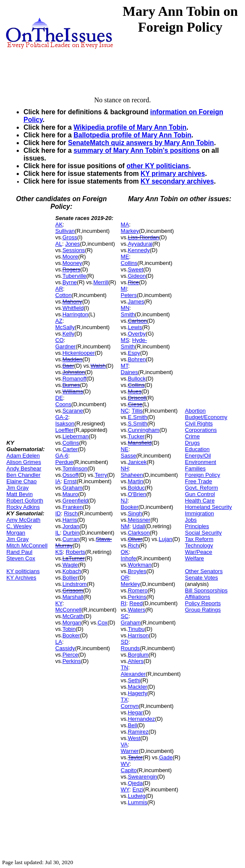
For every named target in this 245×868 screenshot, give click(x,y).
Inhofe (128, 558)
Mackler (138, 687)
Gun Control (200, 494)
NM (125, 526)
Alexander (133, 674)
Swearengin (143, 777)
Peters (129, 295)
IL (58, 533)
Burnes (71, 385)
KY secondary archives (177, 181)
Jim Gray (18, 488)
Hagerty (138, 693)
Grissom (73, 590)
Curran (71, 539)
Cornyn (130, 706)
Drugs (193, 443)
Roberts (76, 552)
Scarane (73, 411)
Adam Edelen (23, 456)
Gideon (137, 276)
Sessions (74, 250)
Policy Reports (203, 603)
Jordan (71, 526)
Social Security (204, 533)
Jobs (191, 520)
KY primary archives (173, 174)
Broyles (137, 571)
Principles (197, 526)
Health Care (200, 501)
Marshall (73, 597)
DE (59, 398)
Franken (73, 507)
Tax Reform (199, 539)
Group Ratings (203, 610)
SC (124, 616)
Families (195, 468)
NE (124, 449)
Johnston (74, 372)
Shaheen (132, 475)
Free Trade (199, 481)
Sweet (136, 269)
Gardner (65, 346)
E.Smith (138, 417)
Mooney (72, 263)
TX (124, 700)
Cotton (63, 295)
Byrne (70, 282)
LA (59, 642)
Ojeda (135, 783)
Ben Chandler (24, 475)
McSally (65, 327)
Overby (137, 334)
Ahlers (136, 661)
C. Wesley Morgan (19, 529)
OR (125, 578)
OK (125, 552)
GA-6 (62, 456)
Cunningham (144, 430)
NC (125, 411)
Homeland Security (209, 507)
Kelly (68, 334)
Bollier (70, 578)
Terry (101, 475)
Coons (63, 404)
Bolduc (136, 488)
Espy (134, 353)
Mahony (72, 302)
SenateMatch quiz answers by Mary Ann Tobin (141, 143)
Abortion (195, 411)
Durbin (71, 533)
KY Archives (21, 578)
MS (125, 340)
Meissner (139, 520)
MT (124, 366)
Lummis (138, 802)
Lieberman (75, 436)
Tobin (69, 629)
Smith (128, 314)
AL (59, 244)
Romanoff (74, 379)
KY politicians (23, 571)
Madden (72, 359)
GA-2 (62, 417)
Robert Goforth (25, 501)
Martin (136, 481)
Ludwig (137, 796)
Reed (136, 603)
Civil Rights (199, 424)
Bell (133, 725)
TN (124, 667)
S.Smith (138, 424)
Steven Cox (21, 558)
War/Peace (199, 552)
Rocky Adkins (23, 507)
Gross (70, 237)
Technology (199, 545)
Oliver (135, 539)
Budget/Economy (206, 417)
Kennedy (139, 250)
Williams (73, 391)
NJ (124, 501)
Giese (135, 404)
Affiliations (198, 597)
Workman (140, 565)
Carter (70, 449)
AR (59, 289)
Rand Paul (19, 552)
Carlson (137, 321)
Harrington (75, 314)
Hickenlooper (79, 353)
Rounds (130, 648)
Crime (193, 436)
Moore (70, 257)
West (134, 738)
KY (59, 603)
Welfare (195, 558)
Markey (130, 231)
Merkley (130, 584)
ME (125, 257)
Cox (102, 623)
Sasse (128, 456)
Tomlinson (75, 468)
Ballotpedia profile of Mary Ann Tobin (133, 135)
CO (59, 340)
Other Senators (204, 571)
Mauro (70, 494)
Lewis (135, 327)
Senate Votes (202, 578)
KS (59, 552)
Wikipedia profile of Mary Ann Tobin (130, 127)
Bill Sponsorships (207, 590)
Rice (133, 282)
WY (125, 789)
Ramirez (138, 732)
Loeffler (64, 430)
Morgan (72, 623)
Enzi (138, 789)
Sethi (134, 680)
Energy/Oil (198, 456)
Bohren (137, 359)
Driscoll (137, 398)
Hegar (135, 712)
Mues (135, 391)
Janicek (137, 462)
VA (124, 745)
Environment (201, 462)
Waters (137, 610)
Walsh (98, 366)
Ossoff (70, 475)
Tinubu (136, 629)
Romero (138, 590)
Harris (70, 520)
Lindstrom (75, 584)
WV (125, 764)
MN (125, 308)
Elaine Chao (22, 481)
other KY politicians (158, 166)
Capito (129, 770)
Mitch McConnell (27, 545)
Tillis (137, 411)
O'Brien (137, 494)
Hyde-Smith (134, 343)
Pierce (70, 655)
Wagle (70, 565)
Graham (72, 488)
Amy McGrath (23, 520)
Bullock (137, 379)
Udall (139, 526)
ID (58, 513)
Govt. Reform (202, 488)
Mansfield (140, 443)
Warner (130, 751)
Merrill (101, 282)
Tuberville (74, 276)
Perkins (72, 661)
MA (125, 224)
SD (124, 642)
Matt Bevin (19, 494)
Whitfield (73, 308)
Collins (71, 443)
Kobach (72, 571)
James (136, 302)
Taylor (135, 757)
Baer (68, 366)
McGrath (73, 616)
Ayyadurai (140, 244)
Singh (135, 513)
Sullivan (65, 231)
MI (124, 289)
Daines (129, 372)
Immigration (200, 513)
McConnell (68, 610)
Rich (133, 545)
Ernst (70, 481)
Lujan (165, 539)
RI (123, 603)
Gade (166, 757)
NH (125, 468)
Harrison (138, 635)
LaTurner (74, 558)
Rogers (71, 269)
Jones (72, 244)
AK (59, 224)
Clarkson (139, 533)
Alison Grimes (24, 462)
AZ (59, 321)
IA (58, 481)
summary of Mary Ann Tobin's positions (137, 150)
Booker (71, 635)
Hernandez (142, 719)
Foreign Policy (203, 475)
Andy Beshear (24, 468)
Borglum (138, 655)
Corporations (201, 430)
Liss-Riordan (143, 237)
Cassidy (65, 648)
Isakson (65, 424)
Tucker (136, 436)
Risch (71, 513)
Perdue (64, 462)
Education (198, 449)
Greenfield (75, 501)
